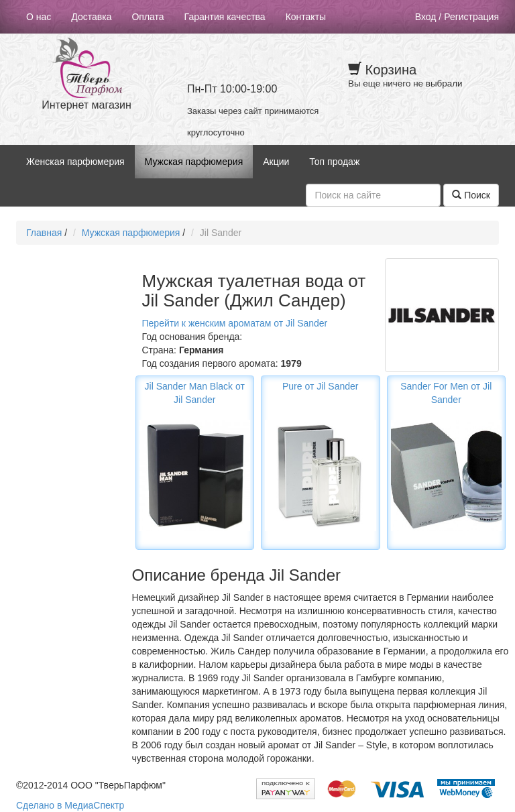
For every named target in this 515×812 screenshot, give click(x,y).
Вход (426, 17)
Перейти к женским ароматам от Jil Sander (235, 323)
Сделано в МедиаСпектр (70, 805)
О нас (39, 17)
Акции (276, 162)
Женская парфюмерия (75, 162)
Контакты (306, 17)
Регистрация (471, 17)
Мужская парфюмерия (194, 162)
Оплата (148, 17)
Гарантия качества (225, 17)
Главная (44, 233)
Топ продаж (334, 162)
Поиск (471, 195)
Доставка (91, 17)
